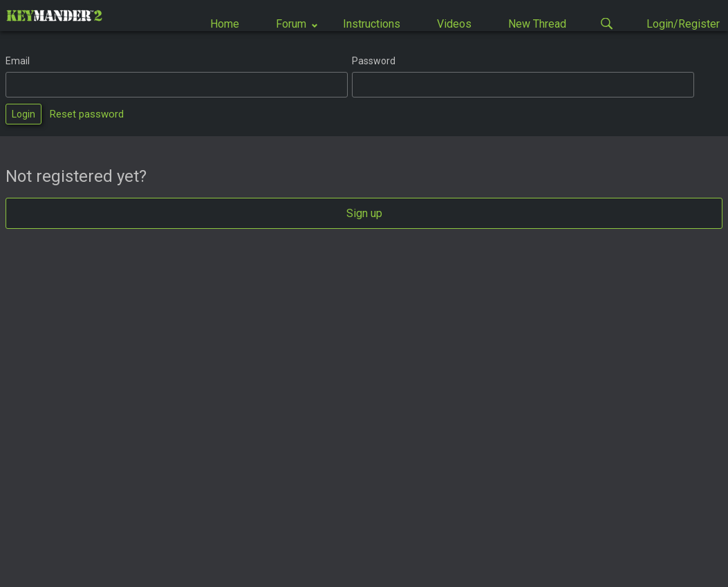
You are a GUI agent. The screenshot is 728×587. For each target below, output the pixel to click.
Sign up (364, 213)
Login (24, 114)
